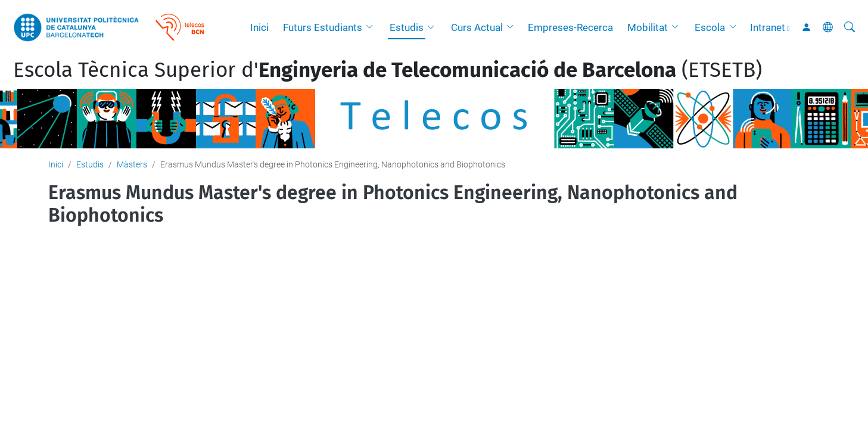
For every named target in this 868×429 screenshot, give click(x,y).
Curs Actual (477, 27)
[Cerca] (850, 27)
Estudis (407, 27)
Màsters (132, 164)
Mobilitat (648, 27)
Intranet (768, 27)
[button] (372, 27)
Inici (259, 27)
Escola (710, 27)
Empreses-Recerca (570, 27)
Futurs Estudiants (323, 27)
